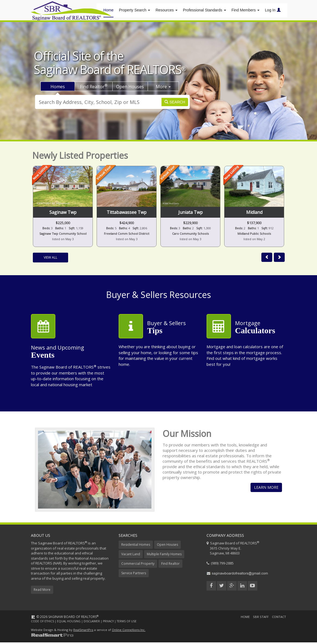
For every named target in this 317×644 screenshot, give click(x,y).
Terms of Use (127, 623)
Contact (278, 619)
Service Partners (134, 575)
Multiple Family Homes (164, 556)
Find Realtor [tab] (94, 88)
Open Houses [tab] (130, 88)
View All (50, 259)
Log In (273, 11)
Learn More (266, 489)
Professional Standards (205, 11)
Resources (167, 11)
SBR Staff (260, 619)
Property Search (134, 11)
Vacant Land (131, 556)
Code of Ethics (42, 623)
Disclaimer (92, 623)
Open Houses (167, 546)
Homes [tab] (58, 88)
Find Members (245, 11)
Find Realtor (170, 565)
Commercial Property (138, 565)
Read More (42, 591)
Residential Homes (136, 546)
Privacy (108, 623)
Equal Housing (69, 623)
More (163, 88)
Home (244, 619)
